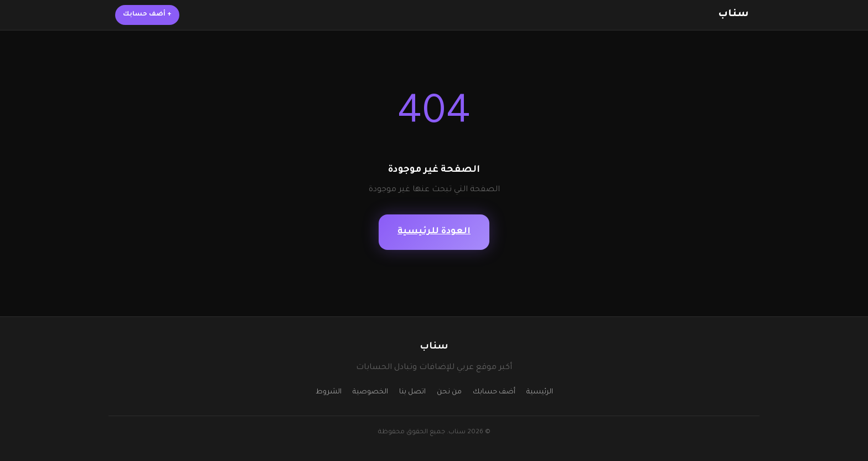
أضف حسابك (147, 15)
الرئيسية (540, 392)
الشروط (329, 392)
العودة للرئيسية (434, 232)
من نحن (449, 392)
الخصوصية (370, 392)
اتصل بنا (412, 392)
